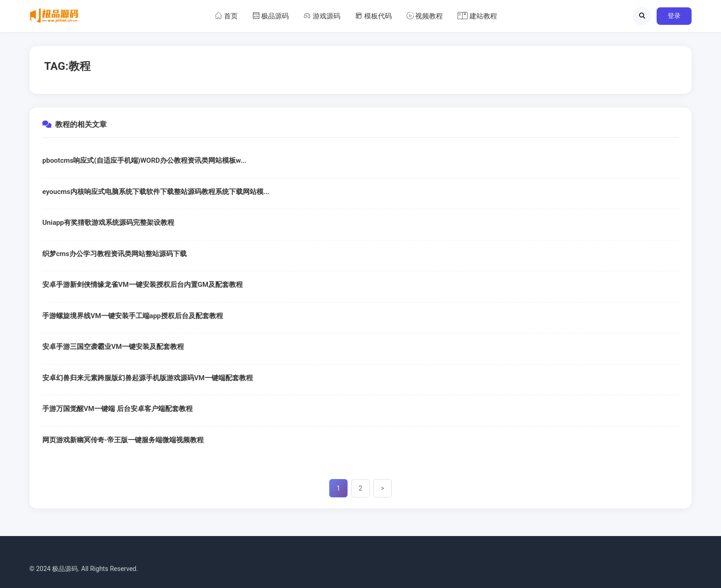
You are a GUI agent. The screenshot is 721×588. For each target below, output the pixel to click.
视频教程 (425, 16)
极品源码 (271, 16)
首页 (226, 16)
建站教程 (477, 16)
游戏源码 (322, 16)
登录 (674, 16)
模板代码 (373, 16)
